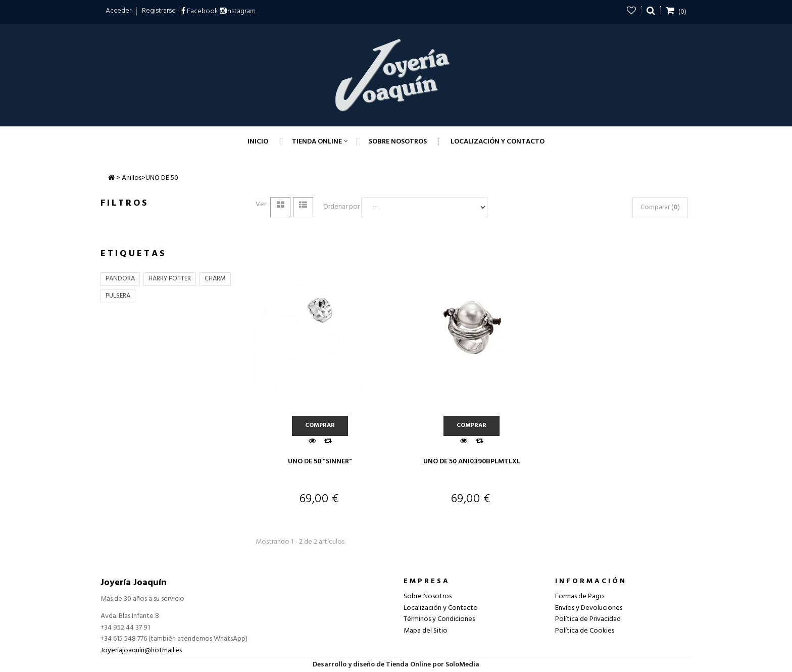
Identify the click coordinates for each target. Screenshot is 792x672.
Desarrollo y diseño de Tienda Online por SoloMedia (396, 665)
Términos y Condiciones (439, 619)
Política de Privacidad (588, 619)
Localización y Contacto (441, 608)
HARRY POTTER (170, 279)
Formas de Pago (580, 596)
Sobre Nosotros (428, 596)
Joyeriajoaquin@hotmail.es (141, 651)
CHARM (215, 279)
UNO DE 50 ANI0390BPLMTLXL (472, 462)
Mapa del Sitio (426, 631)
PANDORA (120, 279)
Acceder (118, 11)
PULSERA (118, 296)
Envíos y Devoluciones (589, 608)
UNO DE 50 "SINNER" (320, 462)
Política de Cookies (585, 631)
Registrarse (159, 11)
